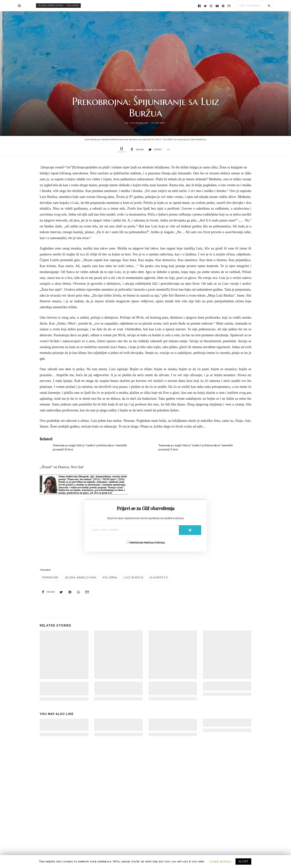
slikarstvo (159, 578)
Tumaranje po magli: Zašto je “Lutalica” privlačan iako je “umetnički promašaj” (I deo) (116, 689)
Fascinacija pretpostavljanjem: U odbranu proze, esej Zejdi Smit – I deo (172, 725)
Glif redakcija (139, 123)
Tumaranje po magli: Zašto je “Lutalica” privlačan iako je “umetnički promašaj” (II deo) (62, 689)
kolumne (73, 5)
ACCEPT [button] (243, 862)
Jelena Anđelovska (51, 5)
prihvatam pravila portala (146, 543)
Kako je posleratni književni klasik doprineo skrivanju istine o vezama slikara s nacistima (173, 689)
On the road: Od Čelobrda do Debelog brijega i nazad (223, 723)
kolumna (110, 578)
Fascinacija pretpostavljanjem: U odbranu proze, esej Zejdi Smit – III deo (62, 725)
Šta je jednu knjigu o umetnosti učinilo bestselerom (227, 687)
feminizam (50, 578)
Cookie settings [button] (220, 861)
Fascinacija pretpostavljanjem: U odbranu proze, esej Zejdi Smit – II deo (118, 725)
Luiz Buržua (133, 578)
